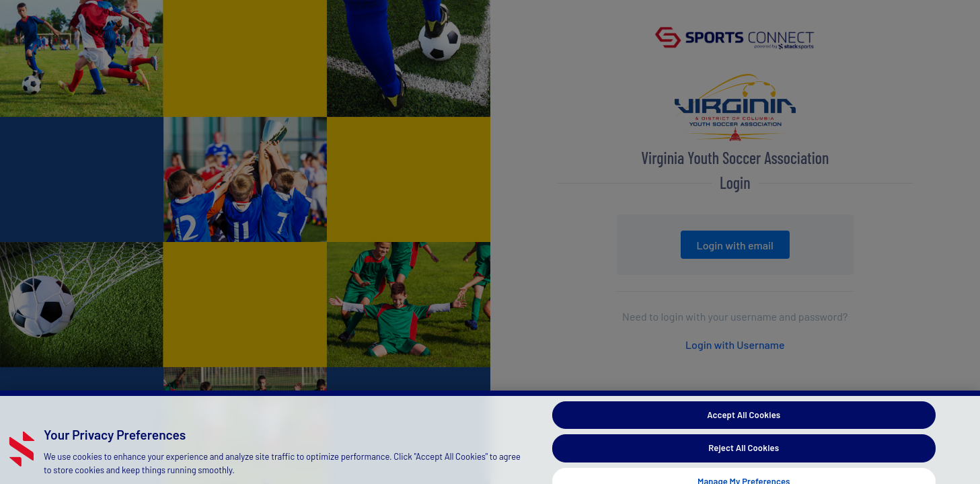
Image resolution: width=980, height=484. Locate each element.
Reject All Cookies (744, 454)
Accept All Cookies (744, 421)
